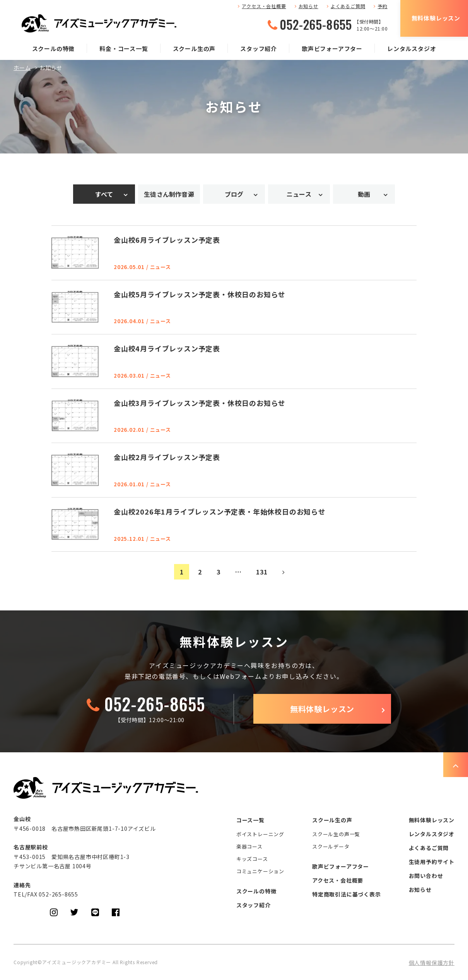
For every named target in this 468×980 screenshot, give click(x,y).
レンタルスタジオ (412, 49)
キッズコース (252, 859)
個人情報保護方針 (432, 963)
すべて (104, 194)
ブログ (234, 194)
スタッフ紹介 (259, 49)
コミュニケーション (260, 871)
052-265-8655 (316, 24)
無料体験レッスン (436, 18)
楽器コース (249, 846)
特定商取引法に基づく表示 (347, 894)
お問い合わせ (426, 876)
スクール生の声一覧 (336, 834)
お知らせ (308, 6)
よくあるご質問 (348, 6)
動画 (364, 194)
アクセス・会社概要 (264, 6)
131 (262, 572)
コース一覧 (250, 820)
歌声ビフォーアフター (332, 49)
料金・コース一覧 (124, 49)
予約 (383, 6)
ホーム (22, 68)
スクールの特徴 (54, 49)
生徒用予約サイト (432, 862)
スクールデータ (331, 846)
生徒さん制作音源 (169, 194)
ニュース (299, 194)
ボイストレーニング (260, 834)
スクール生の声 (194, 49)
